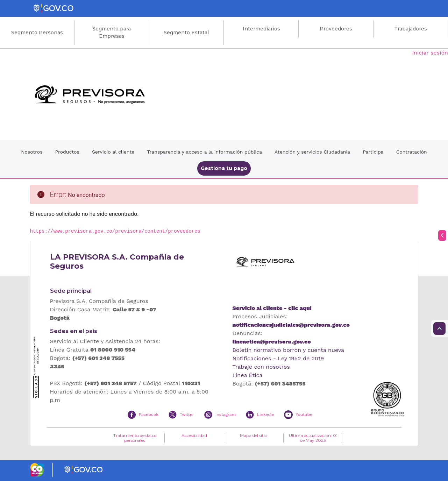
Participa (373, 152)
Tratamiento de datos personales (135, 438)
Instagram (226, 415)
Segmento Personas (37, 33)
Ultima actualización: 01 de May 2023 (313, 438)
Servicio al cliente (113, 152)
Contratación (412, 152)
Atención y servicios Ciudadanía (312, 152)
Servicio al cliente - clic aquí (272, 308)
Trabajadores (411, 29)
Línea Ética (248, 375)
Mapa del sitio (254, 436)
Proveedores (336, 29)
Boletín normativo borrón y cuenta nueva (289, 350)
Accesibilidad (194, 436)
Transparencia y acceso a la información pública (204, 152)
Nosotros (32, 152)
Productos (67, 152)
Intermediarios (261, 29)
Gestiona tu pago (224, 168)
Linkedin (266, 415)
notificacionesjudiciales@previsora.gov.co (291, 325)
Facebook (149, 415)
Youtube (304, 415)
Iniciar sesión (430, 53)
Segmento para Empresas (112, 32)
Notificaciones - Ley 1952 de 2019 (278, 358)
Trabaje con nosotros (261, 367)
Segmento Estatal (186, 33)
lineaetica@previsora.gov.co (272, 342)
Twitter (187, 415)
